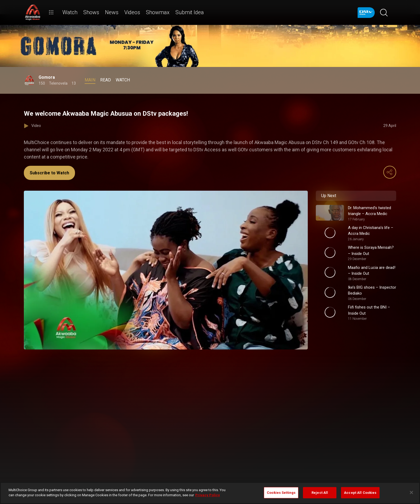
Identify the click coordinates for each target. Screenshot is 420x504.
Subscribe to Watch (49, 173)
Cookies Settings (281, 493)
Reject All (320, 493)
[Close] (411, 492)
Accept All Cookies (360, 493)
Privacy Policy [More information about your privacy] (208, 495)
